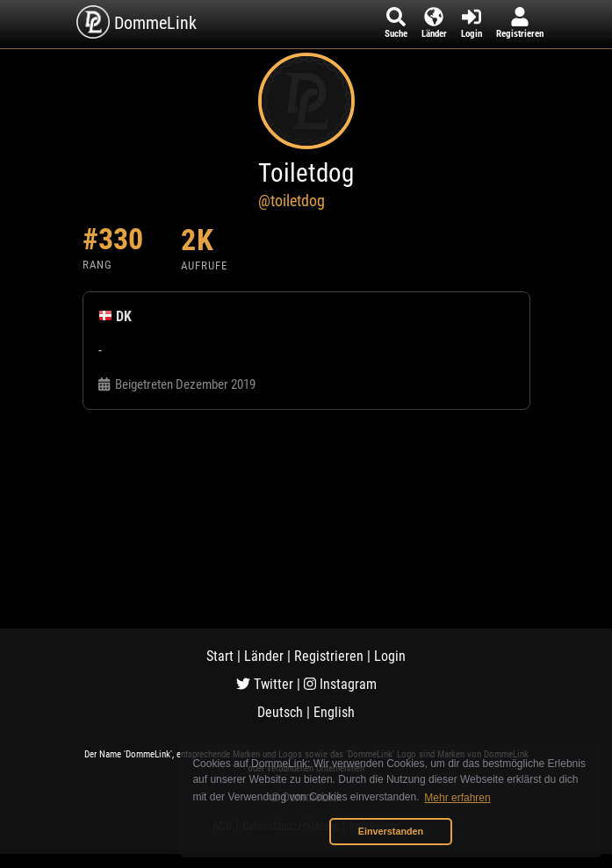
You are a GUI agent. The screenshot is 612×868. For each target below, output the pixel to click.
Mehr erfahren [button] (457, 798)
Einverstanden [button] (391, 831)
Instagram (340, 684)
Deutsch (280, 712)
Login (390, 656)
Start (220, 656)
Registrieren (329, 656)
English (334, 712)
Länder (264, 656)
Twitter (265, 684)
